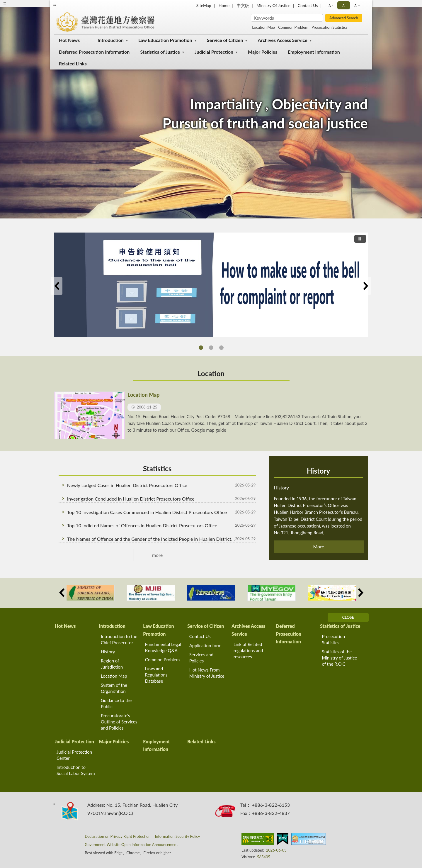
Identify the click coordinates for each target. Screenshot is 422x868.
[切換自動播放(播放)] (360, 239)
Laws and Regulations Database (156, 675)
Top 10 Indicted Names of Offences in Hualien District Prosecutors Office (142, 525)
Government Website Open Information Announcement (131, 845)
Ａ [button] (343, 5)
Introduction (111, 40)
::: (55, 4)
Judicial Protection (214, 52)
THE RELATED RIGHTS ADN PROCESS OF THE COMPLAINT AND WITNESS (221, 348)
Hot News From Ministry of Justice (207, 673)
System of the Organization (114, 688)
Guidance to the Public (116, 703)
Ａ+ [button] (357, 5)
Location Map (263, 27)
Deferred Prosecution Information (94, 52)
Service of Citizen (225, 40)
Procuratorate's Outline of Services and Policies (119, 722)
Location (211, 373)
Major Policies (263, 52)
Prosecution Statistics (330, 27)
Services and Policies (201, 658)
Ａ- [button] (330, 5)
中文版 (243, 5)
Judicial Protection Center (74, 755)
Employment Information (314, 52)
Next (365, 286)
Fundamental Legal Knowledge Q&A (163, 647)
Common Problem (293, 27)
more (157, 555)
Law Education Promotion (165, 40)
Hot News (69, 40)
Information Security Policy (178, 836)
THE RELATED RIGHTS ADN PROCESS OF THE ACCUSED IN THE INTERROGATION (211, 348)
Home (224, 5)
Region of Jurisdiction (112, 664)
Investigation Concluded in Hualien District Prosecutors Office (131, 499)
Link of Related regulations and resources (248, 650)
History (318, 471)
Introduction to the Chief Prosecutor (119, 639)
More (319, 546)
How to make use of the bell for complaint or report (201, 348)
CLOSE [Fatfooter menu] (348, 617)
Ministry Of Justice (273, 5)
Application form (205, 645)
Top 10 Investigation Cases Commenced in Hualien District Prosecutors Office (147, 512)
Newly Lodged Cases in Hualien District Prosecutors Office (127, 485)
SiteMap (204, 5)
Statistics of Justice (160, 52)
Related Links (73, 63)
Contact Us (308, 5)
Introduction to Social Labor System (76, 770)
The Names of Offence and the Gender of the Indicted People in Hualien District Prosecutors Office (152, 539)
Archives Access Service (283, 40)
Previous (57, 286)
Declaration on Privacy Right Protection (118, 836)
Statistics (157, 468)
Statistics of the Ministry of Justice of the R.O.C (339, 658)
